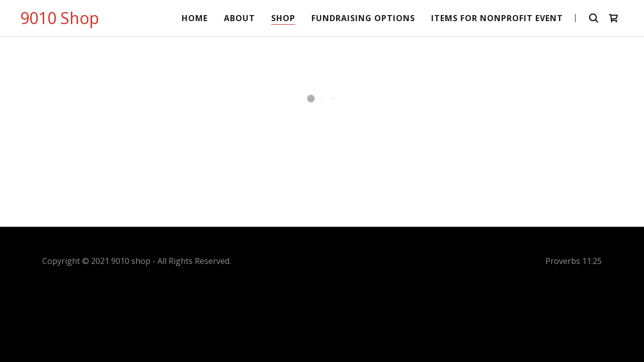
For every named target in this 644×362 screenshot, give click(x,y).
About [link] (239, 18)
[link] (60, 21)
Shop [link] (283, 18)
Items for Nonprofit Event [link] (497, 18)
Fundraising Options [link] (363, 18)
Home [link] (195, 18)
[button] (614, 18)
